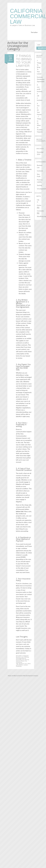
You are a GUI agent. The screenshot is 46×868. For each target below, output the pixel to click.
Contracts (40, 171)
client (29, 664)
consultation (20, 665)
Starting (26, 657)
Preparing (19, 666)
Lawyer (26, 665)
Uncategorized (20, 658)
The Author (34, 32)
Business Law (20, 657)
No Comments (21, 662)
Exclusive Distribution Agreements (41, 79)
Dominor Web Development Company (28, 676)
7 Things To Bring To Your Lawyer (24, 61)
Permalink (19, 656)
